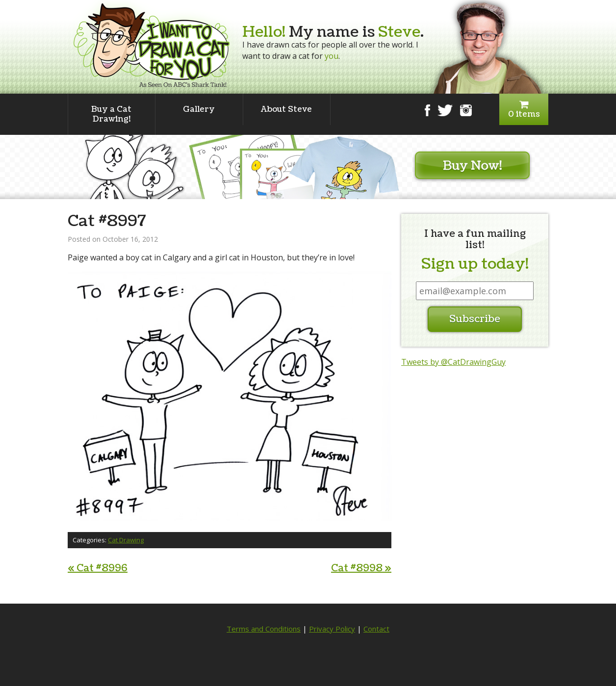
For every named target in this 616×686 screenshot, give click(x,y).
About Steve (286, 109)
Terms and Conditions (264, 629)
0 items (524, 110)
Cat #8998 (361, 568)
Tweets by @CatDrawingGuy (453, 362)
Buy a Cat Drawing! (111, 114)
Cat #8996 (98, 568)
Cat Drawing (126, 540)
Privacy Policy (332, 629)
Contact (376, 629)
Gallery (199, 109)
